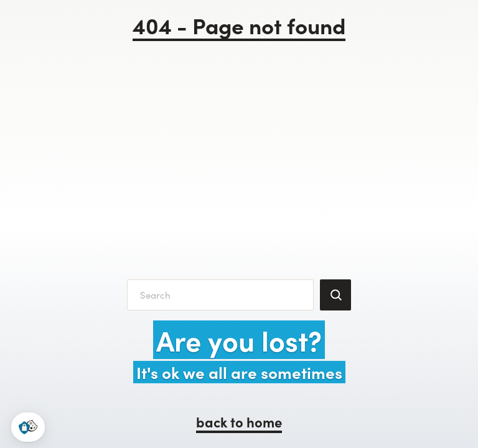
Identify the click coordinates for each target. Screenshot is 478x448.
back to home (239, 422)
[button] (28, 427)
